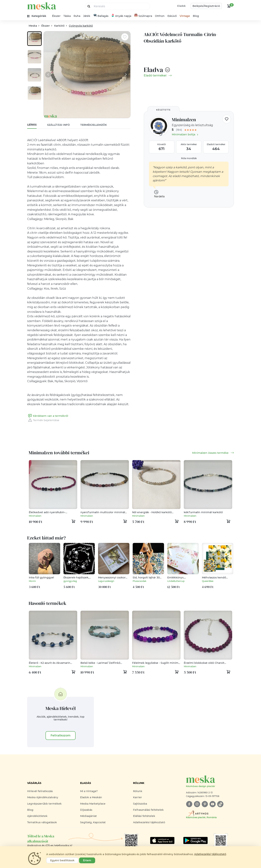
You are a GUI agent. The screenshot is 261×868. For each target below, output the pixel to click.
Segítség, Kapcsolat (93, 822)
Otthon (160, 16)
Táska (67, 16)
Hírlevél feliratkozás (40, 791)
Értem (87, 860)
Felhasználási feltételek (148, 810)
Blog (196, 16)
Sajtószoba (140, 804)
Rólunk (138, 791)
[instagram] (197, 804)
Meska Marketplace (93, 804)
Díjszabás (86, 810)
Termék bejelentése (43, 420)
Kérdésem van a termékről (48, 416)
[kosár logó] (229, 6)
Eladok (181, 6)
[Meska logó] (210, 782)
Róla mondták (189, 158)
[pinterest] (205, 804)
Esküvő (172, 16)
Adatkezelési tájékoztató (149, 822)
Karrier (137, 797)
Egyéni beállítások (62, 860)
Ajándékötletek (37, 816)
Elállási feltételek (144, 816)
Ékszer (56, 16)
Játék (87, 16)
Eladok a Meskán (91, 797)
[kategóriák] (38, 16)
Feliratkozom (61, 735)
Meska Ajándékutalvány (43, 797)
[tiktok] (220, 804)
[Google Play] (162, 840)
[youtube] (213, 804)
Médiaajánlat (88, 816)
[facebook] (189, 804)
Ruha (77, 16)
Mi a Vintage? (89, 791)
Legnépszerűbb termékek (44, 804)
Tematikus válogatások (42, 822)
